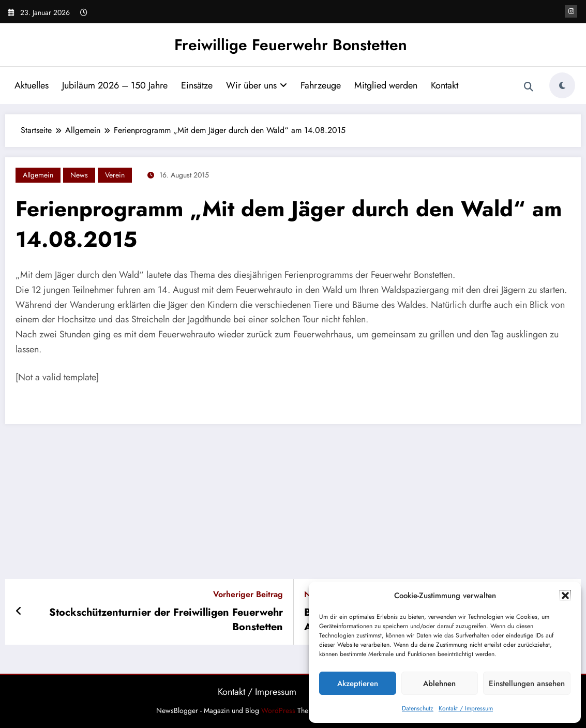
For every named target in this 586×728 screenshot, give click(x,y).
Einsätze (197, 85)
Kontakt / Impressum (466, 708)
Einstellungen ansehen (527, 684)
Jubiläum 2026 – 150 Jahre (115, 85)
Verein (115, 175)
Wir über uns (257, 85)
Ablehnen (439, 684)
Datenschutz (418, 708)
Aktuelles (32, 85)
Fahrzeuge (321, 85)
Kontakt (445, 85)
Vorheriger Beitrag (248, 594)
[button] (565, 596)
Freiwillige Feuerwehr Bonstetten (291, 45)
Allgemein (38, 175)
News (79, 175)
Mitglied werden (386, 85)
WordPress (278, 710)
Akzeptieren (358, 684)
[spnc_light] (562, 85)
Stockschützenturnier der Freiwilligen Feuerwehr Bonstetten (166, 620)
